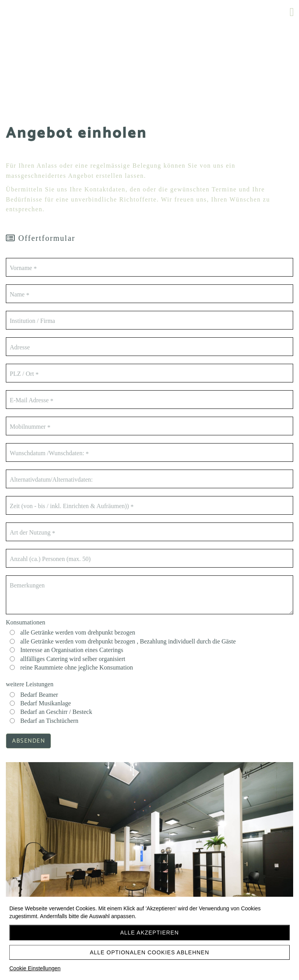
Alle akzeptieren (150, 933)
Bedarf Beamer (39, 695)
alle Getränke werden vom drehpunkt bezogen (78, 632)
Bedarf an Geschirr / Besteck (56, 712)
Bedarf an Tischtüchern (49, 721)
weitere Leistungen (30, 684)
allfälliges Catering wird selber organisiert (73, 659)
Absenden (28, 741)
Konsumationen (26, 622)
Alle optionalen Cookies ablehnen (150, 952)
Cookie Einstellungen (35, 968)
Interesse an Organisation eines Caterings (72, 650)
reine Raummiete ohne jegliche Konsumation (77, 667)
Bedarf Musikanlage (46, 703)
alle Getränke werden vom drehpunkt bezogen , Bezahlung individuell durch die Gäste (128, 641)
